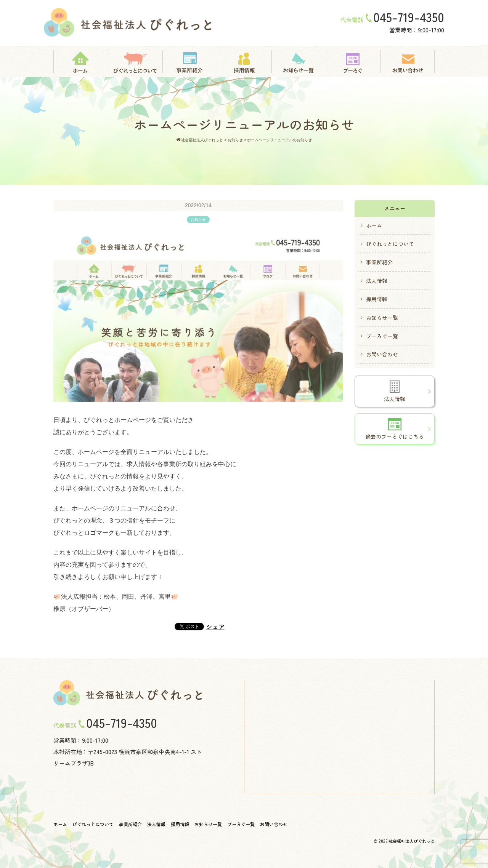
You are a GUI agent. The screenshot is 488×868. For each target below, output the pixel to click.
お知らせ (198, 220)
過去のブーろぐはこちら (395, 429)
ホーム (374, 225)
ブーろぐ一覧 (382, 336)
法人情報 (377, 281)
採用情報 (377, 299)
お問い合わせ (382, 354)
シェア (215, 627)
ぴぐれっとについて (390, 244)
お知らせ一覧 (382, 318)
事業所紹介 (379, 262)
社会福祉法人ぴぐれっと (412, 841)
